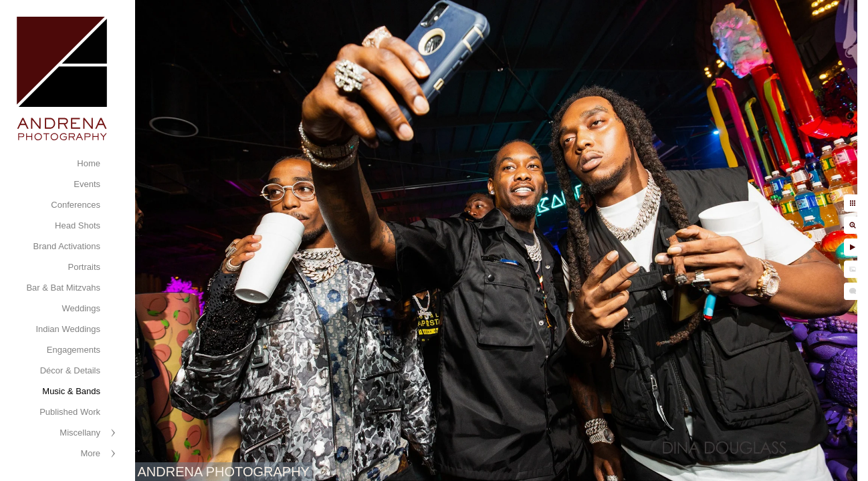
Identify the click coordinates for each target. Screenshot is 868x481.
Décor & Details (70, 370)
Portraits (84, 267)
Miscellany (80, 433)
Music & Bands (71, 391)
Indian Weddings (68, 329)
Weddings (81, 308)
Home (89, 163)
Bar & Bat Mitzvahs (63, 288)
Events (87, 184)
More (90, 453)
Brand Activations (67, 246)
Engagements (74, 350)
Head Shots (78, 225)
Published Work (70, 412)
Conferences (76, 205)
